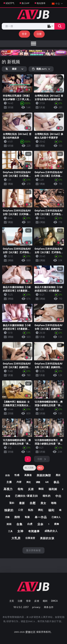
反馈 (37, 601)
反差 (31, 489)
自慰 (33, 503)
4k (47, 482)
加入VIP (25, 3)
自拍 (8, 475)
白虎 (30, 524)
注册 (39, 34)
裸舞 (57, 524)
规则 (45, 601)
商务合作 (49, 607)
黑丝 (58, 475)
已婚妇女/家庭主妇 (26, 496)
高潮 (8, 496)
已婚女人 (56, 517)
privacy (36, 607)
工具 (10, 531)
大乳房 (16, 538)
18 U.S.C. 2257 (21, 607)
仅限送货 (30, 538)
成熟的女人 (51, 531)
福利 (51, 510)
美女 (43, 503)
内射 (19, 482)
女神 (20, 531)
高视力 (8, 489)
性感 (17, 475)
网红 (29, 482)
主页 (12, 601)
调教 (38, 482)
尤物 (7, 517)
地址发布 (41, 3)
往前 (40, 459)
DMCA (54, 601)
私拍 (31, 510)
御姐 (41, 489)
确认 (40, 468)
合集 (19, 524)
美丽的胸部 (44, 475)
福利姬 (53, 489)
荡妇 (12, 503)
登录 (24, 34)
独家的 (9, 510)
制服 (27, 517)
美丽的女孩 (47, 538)
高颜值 (28, 475)
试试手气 (10, 3)
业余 (40, 524)
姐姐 (9, 524)
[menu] (33, 44)
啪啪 (54, 503)
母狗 (20, 489)
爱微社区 (30, 632)
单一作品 (41, 517)
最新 (22, 503)
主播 (9, 482)
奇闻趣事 (34, 531)
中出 (58, 496)
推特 (17, 517)
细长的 (47, 496)
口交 (21, 510)
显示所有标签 (33, 550)
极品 (56, 482)
